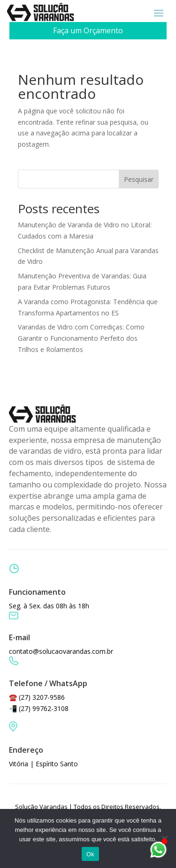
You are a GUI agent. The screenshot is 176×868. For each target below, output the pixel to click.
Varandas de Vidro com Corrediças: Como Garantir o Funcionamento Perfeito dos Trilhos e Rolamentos (81, 338)
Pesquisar (139, 179)
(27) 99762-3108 (44, 708)
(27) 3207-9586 (42, 697)
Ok (90, 854)
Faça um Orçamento (88, 30)
